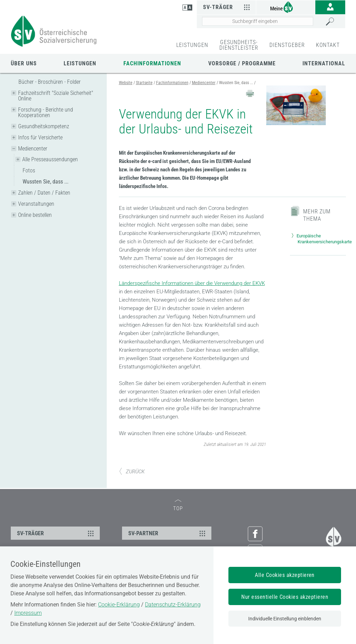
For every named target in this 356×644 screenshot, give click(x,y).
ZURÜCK (132, 472)
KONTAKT (328, 45)
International (324, 63)
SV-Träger (228, 7)
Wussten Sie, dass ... (46, 182)
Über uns (24, 63)
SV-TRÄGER (56, 533)
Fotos (29, 170)
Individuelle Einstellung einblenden (285, 619)
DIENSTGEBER (287, 45)
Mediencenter (33, 149)
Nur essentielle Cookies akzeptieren (285, 597)
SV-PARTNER (168, 533)
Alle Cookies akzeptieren (285, 575)
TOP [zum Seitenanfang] (178, 506)
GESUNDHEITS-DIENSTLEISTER (239, 45)
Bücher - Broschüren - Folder (50, 82)
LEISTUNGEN (192, 45)
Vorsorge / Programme (242, 63)
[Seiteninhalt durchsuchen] (258, 21)
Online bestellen (35, 215)
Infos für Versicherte (40, 137)
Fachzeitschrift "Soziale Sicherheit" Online (56, 96)
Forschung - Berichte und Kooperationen (46, 112)
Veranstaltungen (36, 204)
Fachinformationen (152, 63)
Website (126, 83)
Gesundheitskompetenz (44, 126)
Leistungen (80, 63)
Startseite (144, 83)
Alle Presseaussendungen (50, 159)
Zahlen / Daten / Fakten (44, 193)
